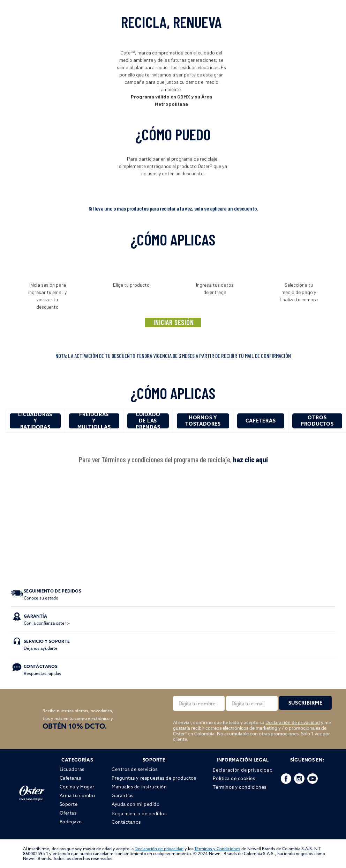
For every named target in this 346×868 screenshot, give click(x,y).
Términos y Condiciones (217, 849)
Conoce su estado (52, 594)
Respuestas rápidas (42, 670)
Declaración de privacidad (293, 722)
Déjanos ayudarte (47, 645)
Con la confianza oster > (47, 620)
